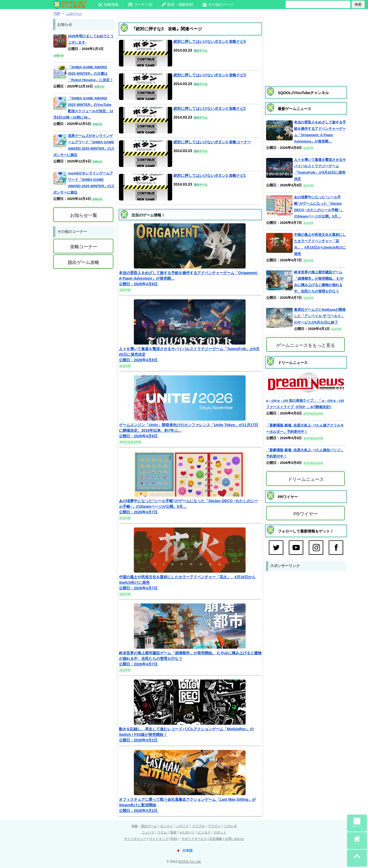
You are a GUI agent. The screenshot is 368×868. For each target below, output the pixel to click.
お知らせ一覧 (84, 215)
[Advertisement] (306, 47)
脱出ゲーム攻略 (83, 263)
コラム (162, 832)
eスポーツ (187, 832)
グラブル (199, 826)
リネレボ (230, 826)
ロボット (220, 832)
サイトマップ (159, 839)
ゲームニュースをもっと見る (306, 345)
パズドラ (183, 826)
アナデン (214, 826)
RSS (174, 839)
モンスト (167, 826)
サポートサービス (194, 839)
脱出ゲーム (149, 826)
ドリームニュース (306, 479)
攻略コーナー (84, 247)
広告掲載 (216, 839)
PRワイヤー (306, 514)
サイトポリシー (135, 839)
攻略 (135, 826)
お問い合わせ (234, 839)
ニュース (148, 832)
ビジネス (204, 832)
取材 (173, 832)
